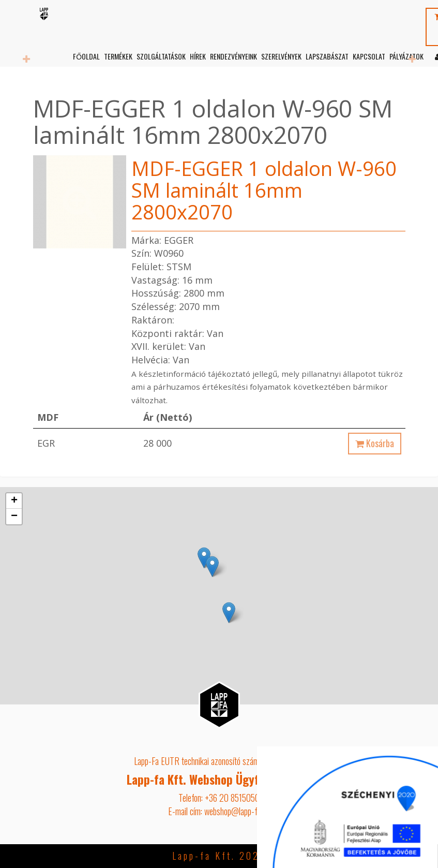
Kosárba (375, 443)
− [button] (14, 517)
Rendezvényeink (233, 56)
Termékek (118, 56)
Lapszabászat (327, 56)
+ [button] (14, 501)
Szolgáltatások (161, 56)
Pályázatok (406, 56)
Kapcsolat (368, 56)
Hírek (197, 56)
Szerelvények (281, 56)
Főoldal (86, 56)
